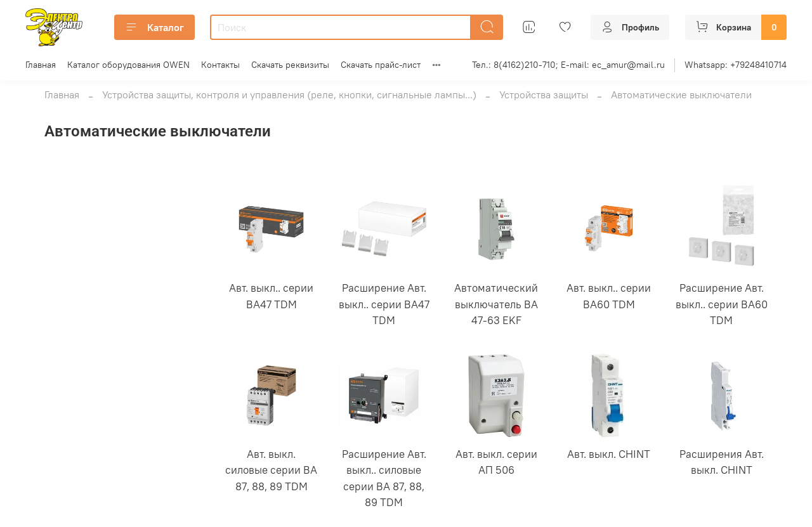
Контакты (220, 65)
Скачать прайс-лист (381, 65)
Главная (41, 65)
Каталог (154, 27)
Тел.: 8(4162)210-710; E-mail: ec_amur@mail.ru (568, 65)
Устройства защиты (544, 94)
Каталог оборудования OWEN (128, 65)
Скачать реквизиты (290, 65)
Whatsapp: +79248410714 (736, 65)
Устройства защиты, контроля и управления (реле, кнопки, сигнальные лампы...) (289, 94)
